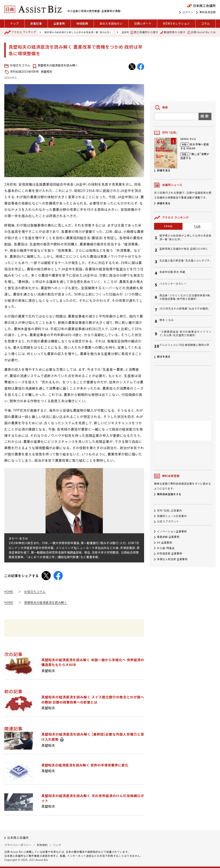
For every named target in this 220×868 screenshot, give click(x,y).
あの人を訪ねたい (111, 23)
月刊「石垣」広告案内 (169, 511)
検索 (205, 116)
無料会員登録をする (169, 494)
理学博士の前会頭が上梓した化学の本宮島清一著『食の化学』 (78, 32)
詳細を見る (164, 170)
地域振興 (82, 23)
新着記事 (36, 23)
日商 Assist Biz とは (202, 32)
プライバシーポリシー (18, 845)
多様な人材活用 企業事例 (172, 559)
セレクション (176, 24)
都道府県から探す (173, 32)
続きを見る (164, 357)
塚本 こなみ (166, 320)
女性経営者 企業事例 (170, 554)
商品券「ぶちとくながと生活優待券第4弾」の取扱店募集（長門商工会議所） (185, 297)
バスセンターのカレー (173, 284)
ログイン (188, 12)
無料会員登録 (208, 12)
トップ (15, 23)
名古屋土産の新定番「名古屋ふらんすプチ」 (185, 261)
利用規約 (42, 845)
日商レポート (143, 23)
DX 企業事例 (164, 543)
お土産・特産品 (166, 548)
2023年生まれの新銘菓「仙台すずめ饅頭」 (184, 309)
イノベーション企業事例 (172, 531)
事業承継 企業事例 (168, 537)
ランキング (20, 32)
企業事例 (59, 23)
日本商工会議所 (18, 838)
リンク (57, 845)
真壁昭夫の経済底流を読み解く (58, 65)
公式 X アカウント (168, 522)
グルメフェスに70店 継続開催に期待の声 (184, 345)
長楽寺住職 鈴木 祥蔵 (172, 272)
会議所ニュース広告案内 (172, 516)
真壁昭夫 (47, 72)
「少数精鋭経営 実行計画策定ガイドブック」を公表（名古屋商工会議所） (185, 334)
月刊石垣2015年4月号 (24, 72)
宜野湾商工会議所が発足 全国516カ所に (184, 249)
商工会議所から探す (144, 32)
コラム (205, 23)
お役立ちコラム (20, 65)
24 (168, 226)
